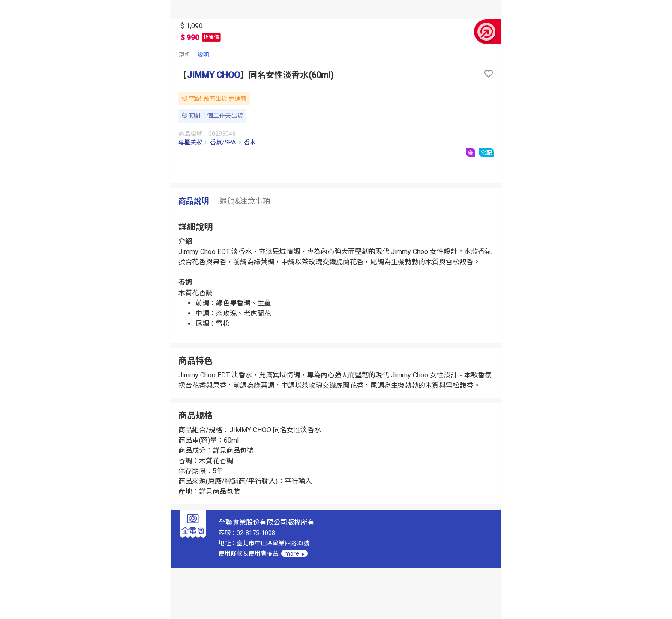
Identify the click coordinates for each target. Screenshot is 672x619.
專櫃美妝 (190, 142)
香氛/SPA (223, 142)
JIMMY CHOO (213, 75)
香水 (250, 142)
